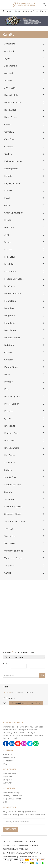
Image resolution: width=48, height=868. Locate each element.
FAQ (5, 764)
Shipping (7, 780)
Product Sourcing (11, 793)
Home (9, 11)
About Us (7, 755)
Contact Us (8, 761)
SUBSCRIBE (11, 829)
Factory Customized (13, 796)
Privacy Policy (9, 857)
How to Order (9, 774)
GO (42, 675)
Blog (5, 802)
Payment (7, 777)
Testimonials (9, 758)
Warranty (7, 783)
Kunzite (44, 11)
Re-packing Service (12, 799)
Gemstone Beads (31, 11)
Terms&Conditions (28, 857)
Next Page (36, 703)
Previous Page (18, 703)
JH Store (17, 11)
